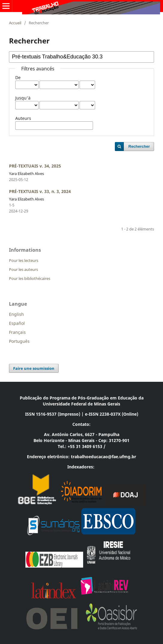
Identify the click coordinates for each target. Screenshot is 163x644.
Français (17, 332)
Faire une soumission (34, 368)
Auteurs (23, 118)
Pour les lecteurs (24, 260)
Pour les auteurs (23, 269)
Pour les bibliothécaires (30, 278)
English (16, 314)
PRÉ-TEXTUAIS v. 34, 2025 (35, 166)
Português (19, 341)
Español (17, 323)
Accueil (15, 23)
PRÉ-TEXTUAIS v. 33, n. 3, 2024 (40, 191)
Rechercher (139, 146)
